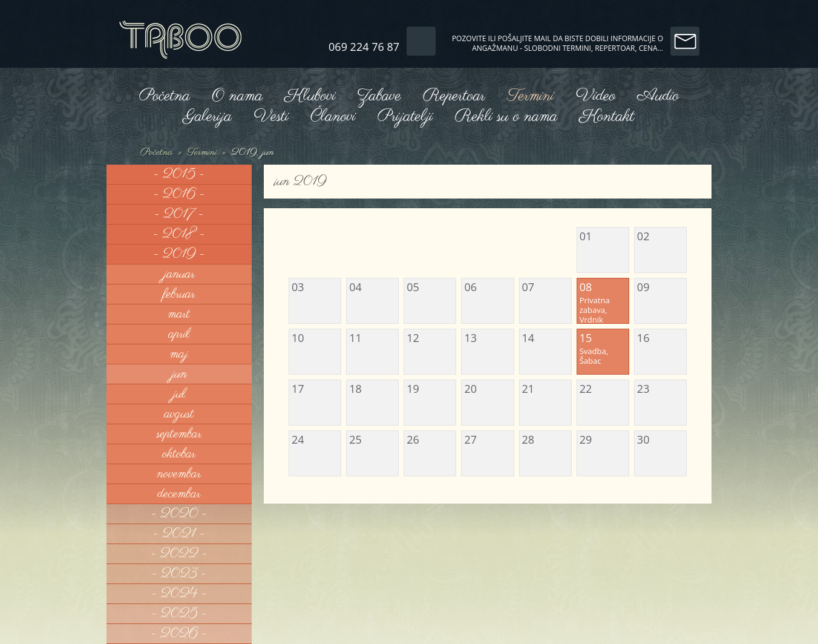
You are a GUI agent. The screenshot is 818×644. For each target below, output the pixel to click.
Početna (165, 96)
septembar (179, 434)
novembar (179, 474)
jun (179, 374)
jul (179, 394)
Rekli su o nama (506, 117)
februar (179, 294)
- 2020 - (179, 514)
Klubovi (310, 96)
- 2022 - (179, 554)
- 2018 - (179, 234)
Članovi (333, 117)
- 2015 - (179, 174)
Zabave (379, 96)
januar (179, 274)
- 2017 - (179, 214)
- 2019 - (179, 254)
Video (596, 96)
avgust (179, 414)
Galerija (208, 117)
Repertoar (454, 96)
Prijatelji (405, 117)
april (179, 334)
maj (179, 354)
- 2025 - (179, 614)
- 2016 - (179, 194)
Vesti (271, 117)
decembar (179, 494)
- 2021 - (179, 534)
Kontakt (607, 117)
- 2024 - (179, 594)
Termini (530, 96)
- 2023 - (179, 574)
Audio (658, 96)
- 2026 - (179, 634)
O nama (237, 96)
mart (179, 314)
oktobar (179, 454)
